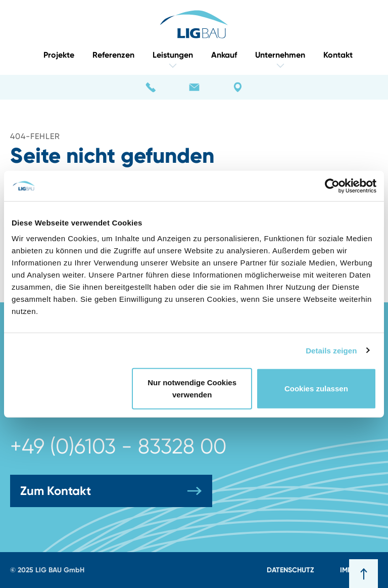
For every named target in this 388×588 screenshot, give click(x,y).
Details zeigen (331, 350)
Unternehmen (280, 60)
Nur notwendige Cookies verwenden (192, 389)
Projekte (59, 55)
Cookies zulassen (316, 389)
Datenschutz (290, 570)
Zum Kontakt (111, 491)
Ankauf (224, 55)
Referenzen (113, 55)
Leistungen (173, 60)
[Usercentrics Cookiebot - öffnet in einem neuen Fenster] (332, 186)
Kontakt (338, 55)
